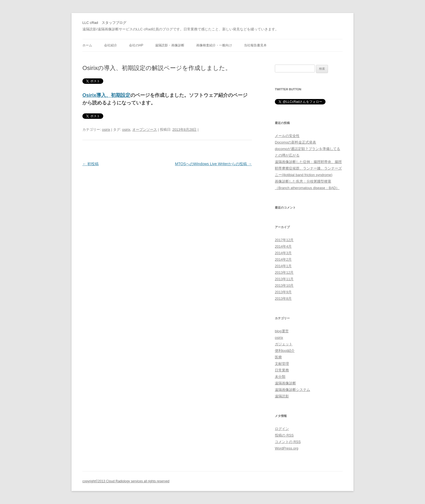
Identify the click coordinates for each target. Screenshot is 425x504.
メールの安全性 (287, 136)
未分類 (280, 377)
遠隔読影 (282, 396)
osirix (106, 130)
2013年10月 (284, 286)
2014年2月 (283, 259)
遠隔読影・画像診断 (170, 45)
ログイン (282, 429)
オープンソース (145, 130)
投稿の (284, 435)
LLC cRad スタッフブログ (104, 23)
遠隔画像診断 (285, 383)
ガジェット (284, 344)
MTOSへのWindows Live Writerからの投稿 (213, 164)
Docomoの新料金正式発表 (295, 142)
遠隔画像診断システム (292, 390)
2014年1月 (283, 266)
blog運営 (282, 331)
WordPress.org (286, 448)
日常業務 (282, 370)
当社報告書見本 (255, 45)
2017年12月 (284, 240)
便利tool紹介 (285, 351)
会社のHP (136, 45)
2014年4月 (283, 246)
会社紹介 (111, 45)
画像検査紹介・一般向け (214, 45)
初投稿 (91, 164)
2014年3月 (283, 253)
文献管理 (282, 364)
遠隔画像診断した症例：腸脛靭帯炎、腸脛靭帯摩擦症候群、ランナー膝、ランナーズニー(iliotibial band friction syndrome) (308, 168)
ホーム (87, 45)
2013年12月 (284, 272)
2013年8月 (283, 299)
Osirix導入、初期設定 (106, 95)
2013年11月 (284, 279)
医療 (278, 357)
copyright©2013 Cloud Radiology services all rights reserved (126, 481)
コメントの (288, 442)
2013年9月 (283, 292)
